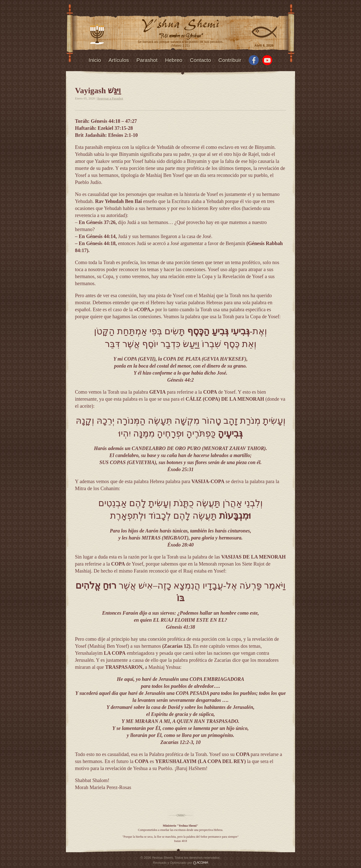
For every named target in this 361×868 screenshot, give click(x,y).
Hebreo (174, 60)
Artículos (119, 60)
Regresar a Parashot (110, 98)
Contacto (200, 60)
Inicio (95, 60)
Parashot (147, 60)
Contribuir (230, 60)
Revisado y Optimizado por (180, 863)
